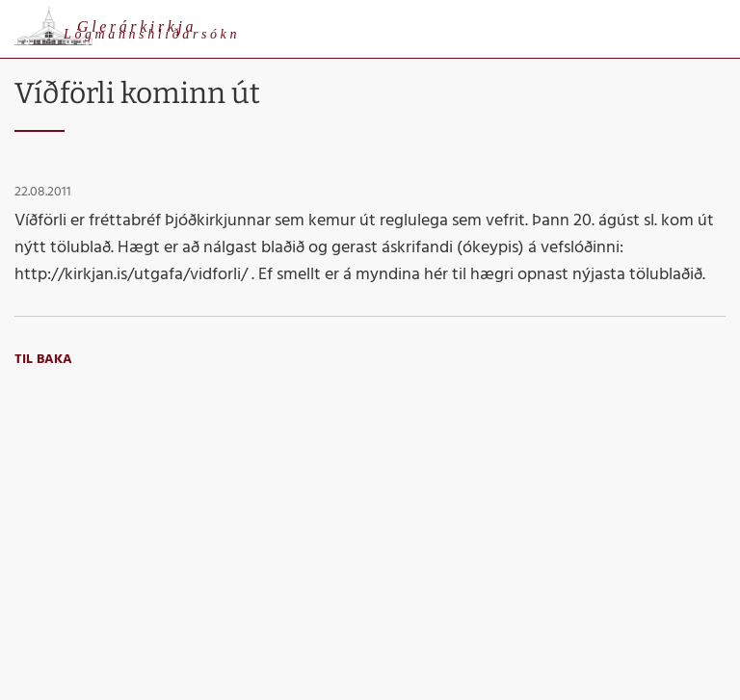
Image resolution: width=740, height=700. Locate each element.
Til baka (43, 360)
